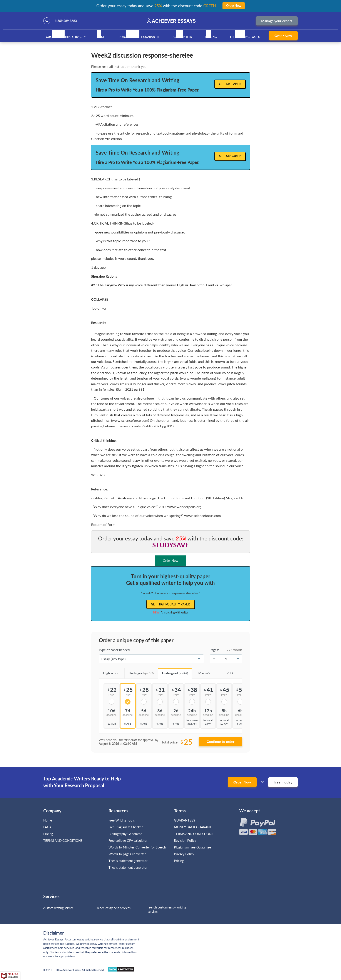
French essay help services (113, 908)
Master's (201, 672)
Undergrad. (139, 672)
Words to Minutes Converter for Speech (137, 847)
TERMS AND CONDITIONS (63, 840)
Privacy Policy (184, 854)
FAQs (47, 827)
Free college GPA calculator (128, 840)
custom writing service (58, 908)
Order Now (283, 36)
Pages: (214, 650)
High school (109, 672)
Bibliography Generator (125, 834)
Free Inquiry (283, 782)
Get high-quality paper (170, 604)
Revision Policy (185, 840)
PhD (225, 672)
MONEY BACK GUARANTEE (195, 827)
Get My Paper (230, 84)
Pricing (211, 37)
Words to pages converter (127, 854)
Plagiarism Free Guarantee (139, 37)
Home (101, 37)
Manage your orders (277, 21)
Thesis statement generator (128, 861)
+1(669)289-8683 (65, 21)
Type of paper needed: (115, 650)
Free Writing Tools (245, 37)
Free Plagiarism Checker (126, 827)
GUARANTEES (183, 37)
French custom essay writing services (167, 909)
